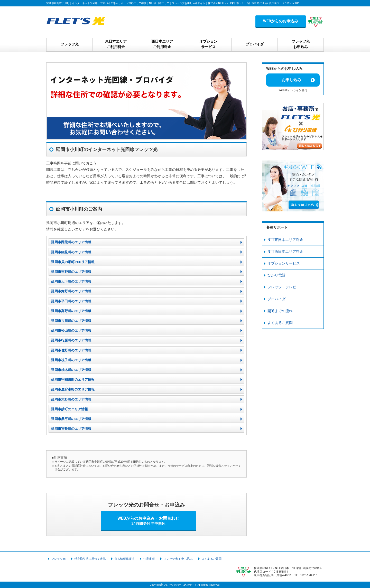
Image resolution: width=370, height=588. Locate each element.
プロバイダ (276, 299)
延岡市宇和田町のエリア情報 (73, 380)
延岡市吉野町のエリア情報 (71, 272)
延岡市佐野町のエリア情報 (71, 350)
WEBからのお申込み (281, 21)
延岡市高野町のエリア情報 (71, 311)
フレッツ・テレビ (282, 287)
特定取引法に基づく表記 (90, 559)
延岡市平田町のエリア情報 (71, 301)
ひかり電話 (276, 275)
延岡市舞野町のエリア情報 (71, 291)
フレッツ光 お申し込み (178, 559)
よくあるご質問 (280, 323)
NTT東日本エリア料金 (285, 240)
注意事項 (149, 559)
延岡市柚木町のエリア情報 (71, 370)
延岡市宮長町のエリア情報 (71, 429)
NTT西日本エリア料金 (285, 251)
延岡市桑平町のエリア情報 (71, 419)
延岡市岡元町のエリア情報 (71, 242)
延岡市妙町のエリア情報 (70, 409)
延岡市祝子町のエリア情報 (71, 360)
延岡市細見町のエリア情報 (71, 252)
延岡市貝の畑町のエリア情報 (73, 262)
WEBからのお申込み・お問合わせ (149, 521)
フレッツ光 (58, 559)
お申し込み (292, 80)
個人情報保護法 (124, 559)
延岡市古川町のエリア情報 (71, 321)
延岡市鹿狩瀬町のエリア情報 (73, 389)
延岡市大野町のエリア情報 (71, 399)
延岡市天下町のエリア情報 (71, 281)
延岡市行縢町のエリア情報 (71, 340)
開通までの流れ (280, 311)
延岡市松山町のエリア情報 (71, 330)
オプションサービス (284, 263)
